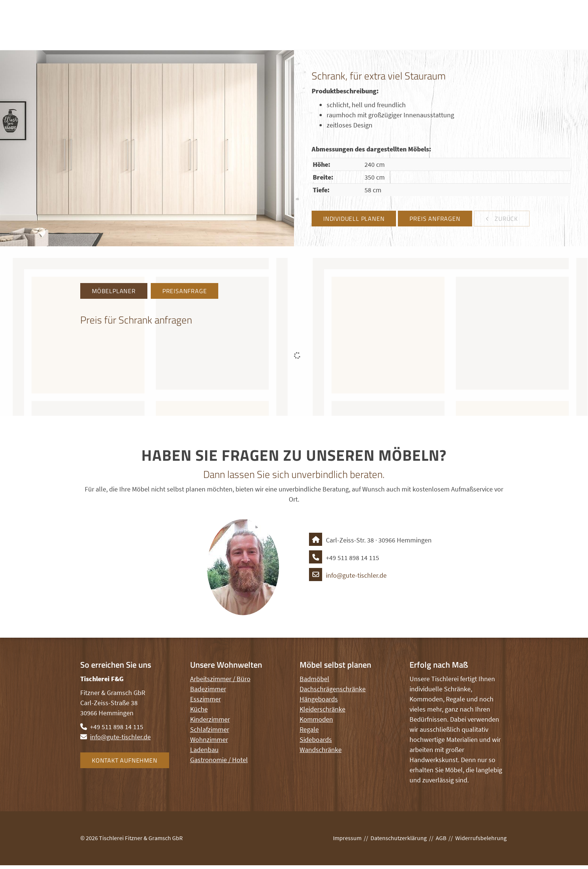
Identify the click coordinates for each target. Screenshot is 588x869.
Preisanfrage (185, 291)
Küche (199, 709)
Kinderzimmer (210, 719)
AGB (441, 838)
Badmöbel (314, 679)
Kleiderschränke (322, 709)
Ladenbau (204, 750)
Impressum (347, 838)
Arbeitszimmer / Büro (220, 679)
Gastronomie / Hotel (219, 760)
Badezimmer (208, 689)
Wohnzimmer (209, 739)
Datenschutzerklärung (399, 838)
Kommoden (316, 719)
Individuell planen (354, 219)
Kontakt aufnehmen (125, 760)
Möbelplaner (114, 291)
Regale (309, 729)
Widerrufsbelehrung (481, 838)
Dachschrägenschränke (333, 689)
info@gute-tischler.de (348, 575)
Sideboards (316, 739)
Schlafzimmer (210, 729)
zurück (505, 219)
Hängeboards (319, 699)
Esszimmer (205, 699)
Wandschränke (321, 750)
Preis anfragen (435, 219)
